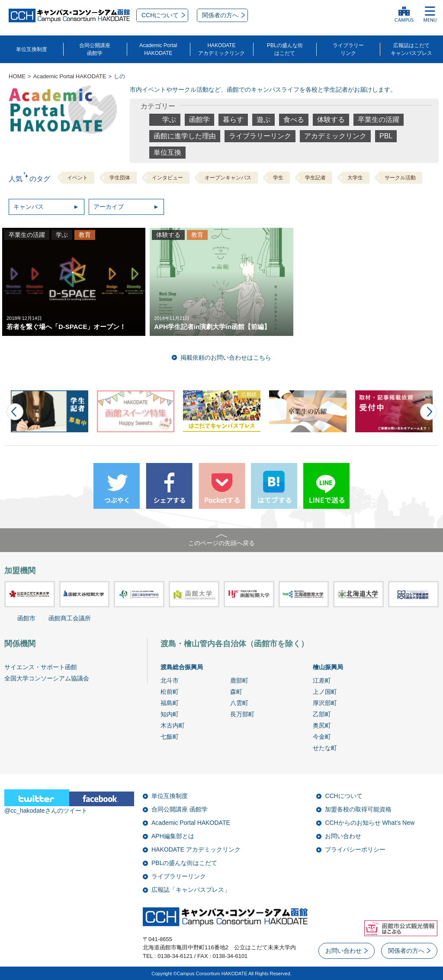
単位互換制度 (32, 49)
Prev (15, 412)
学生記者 (315, 178)
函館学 (199, 120)
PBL (386, 136)
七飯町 (170, 737)
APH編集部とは (173, 836)
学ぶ (169, 120)
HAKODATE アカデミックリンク (196, 849)
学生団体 (120, 178)
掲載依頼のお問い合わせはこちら (226, 358)
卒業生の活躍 (379, 120)
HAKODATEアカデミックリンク (221, 49)
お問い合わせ (343, 836)
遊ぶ (263, 120)
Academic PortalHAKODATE (158, 49)
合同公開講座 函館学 (180, 809)
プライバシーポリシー (355, 849)
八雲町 (239, 703)
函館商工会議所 (70, 618)
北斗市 (170, 680)
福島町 (170, 703)
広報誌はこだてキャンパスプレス (411, 49)
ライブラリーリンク (348, 49)
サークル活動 (400, 178)
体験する (331, 120)
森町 (236, 692)
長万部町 (242, 714)
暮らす (233, 120)
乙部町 (322, 714)
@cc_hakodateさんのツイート (46, 811)
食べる (294, 120)
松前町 (170, 692)
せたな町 (325, 748)
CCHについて (343, 796)
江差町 (322, 680)
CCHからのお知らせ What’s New (370, 823)
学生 (278, 178)
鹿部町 (239, 680)
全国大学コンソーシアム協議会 (47, 678)
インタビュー (167, 178)
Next (429, 412)
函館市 (26, 618)
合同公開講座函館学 (95, 49)
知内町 (170, 714)
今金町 (322, 737)
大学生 (355, 178)
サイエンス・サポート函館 (41, 667)
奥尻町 (322, 725)
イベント (77, 178)
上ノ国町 (325, 692)
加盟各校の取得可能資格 (358, 809)
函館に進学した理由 (185, 136)
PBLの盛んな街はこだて (285, 49)
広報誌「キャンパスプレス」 (191, 890)
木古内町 (173, 725)
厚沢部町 (325, 703)
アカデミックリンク (335, 136)
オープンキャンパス (228, 178)
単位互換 (167, 152)
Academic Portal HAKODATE (191, 823)
